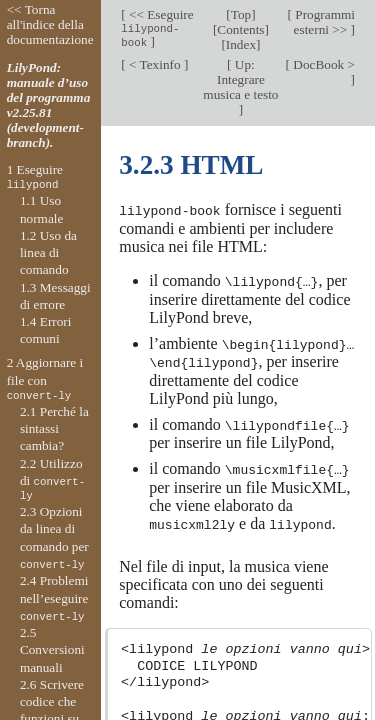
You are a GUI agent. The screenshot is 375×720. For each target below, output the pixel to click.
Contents (240, 29)
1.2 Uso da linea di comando (48, 253)
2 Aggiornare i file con (45, 379)
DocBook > (322, 64)
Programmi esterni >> (323, 22)
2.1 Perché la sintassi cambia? (54, 429)
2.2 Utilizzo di (52, 480)
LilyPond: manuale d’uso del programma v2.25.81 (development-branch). (49, 105)
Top (241, 14)
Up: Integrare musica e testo (240, 79)
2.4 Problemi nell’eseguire (54, 598)
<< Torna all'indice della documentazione (50, 24)
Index (241, 44)
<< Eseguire (157, 28)
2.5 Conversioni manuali (52, 650)
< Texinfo (155, 64)
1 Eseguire (35, 177)
